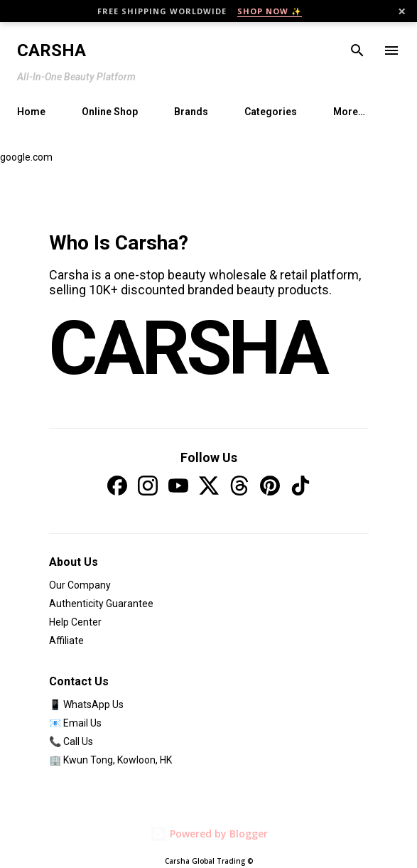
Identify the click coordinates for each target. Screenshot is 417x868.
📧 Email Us (75, 723)
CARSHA (188, 348)
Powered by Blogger (209, 834)
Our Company (80, 585)
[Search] (357, 50)
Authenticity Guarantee (101, 604)
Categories (271, 112)
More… (349, 112)
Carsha (52, 50)
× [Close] (402, 11)
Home (31, 112)
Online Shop (110, 112)
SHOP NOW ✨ (270, 11)
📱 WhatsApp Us (86, 704)
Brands (191, 112)
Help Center (75, 622)
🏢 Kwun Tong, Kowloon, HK (110, 760)
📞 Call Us (71, 741)
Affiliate (66, 641)
